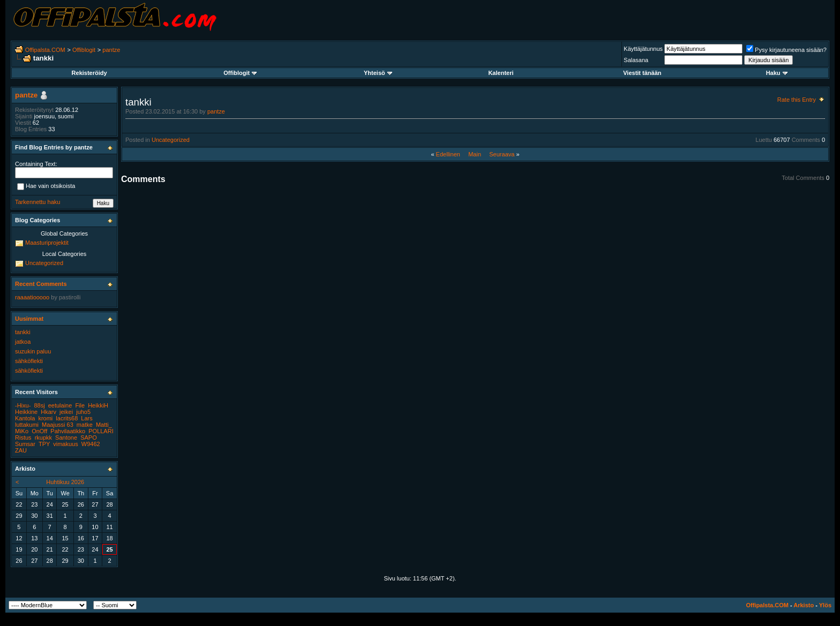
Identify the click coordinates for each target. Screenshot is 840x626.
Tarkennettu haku (37, 202)
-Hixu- (23, 405)
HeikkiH (98, 405)
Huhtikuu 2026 (65, 482)
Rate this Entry (797, 100)
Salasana (636, 60)
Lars (87, 418)
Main (475, 154)
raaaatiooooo (32, 297)
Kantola (25, 418)
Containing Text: (36, 164)
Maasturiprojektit (47, 243)
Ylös (825, 605)
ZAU (21, 450)
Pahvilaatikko (68, 431)
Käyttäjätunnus (643, 49)
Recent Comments (41, 284)
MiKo (22, 431)
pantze (111, 50)
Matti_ (104, 425)
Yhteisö (378, 73)
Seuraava (502, 154)
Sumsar (25, 444)
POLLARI (101, 431)
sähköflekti (29, 361)
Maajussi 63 (58, 425)
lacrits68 (67, 418)
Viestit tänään (642, 73)
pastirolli (70, 297)
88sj (39, 405)
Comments (806, 140)
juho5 (83, 412)
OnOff (39, 431)
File (80, 405)
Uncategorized (171, 140)
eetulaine (60, 405)
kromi (45, 418)
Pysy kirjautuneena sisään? (786, 50)
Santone (66, 438)
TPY (44, 444)
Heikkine (26, 412)
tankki (23, 332)
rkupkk (43, 438)
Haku (777, 73)
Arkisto (804, 605)
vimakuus (65, 444)
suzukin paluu (33, 351)
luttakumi (27, 425)
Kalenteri (501, 73)
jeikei (66, 412)
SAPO (89, 438)
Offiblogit (84, 50)
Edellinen (448, 154)
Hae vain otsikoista (46, 187)
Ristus (23, 438)
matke (85, 425)
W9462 (91, 444)
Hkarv (48, 412)
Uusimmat (29, 319)
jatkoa (23, 342)
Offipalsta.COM (45, 50)
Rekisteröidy (89, 73)
